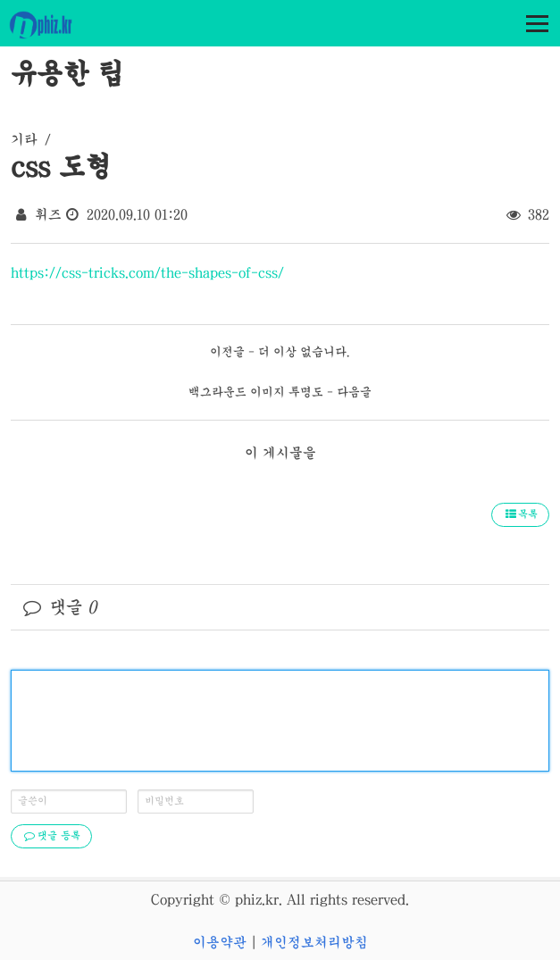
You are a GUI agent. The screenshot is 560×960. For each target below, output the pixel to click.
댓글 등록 (51, 836)
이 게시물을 (280, 453)
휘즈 (48, 214)
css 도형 (61, 166)
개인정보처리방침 (314, 942)
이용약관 (220, 942)
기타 (24, 139)
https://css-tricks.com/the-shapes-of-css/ (147, 272)
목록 (520, 514)
